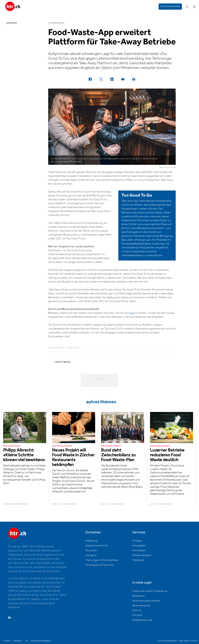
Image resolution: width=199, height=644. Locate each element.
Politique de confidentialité (41, 641)
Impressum (17, 641)
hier (132, 313)
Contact (137, 615)
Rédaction (139, 596)
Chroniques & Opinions (99, 565)
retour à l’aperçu (63, 362)
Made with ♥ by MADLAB (188, 641)
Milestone (138, 560)
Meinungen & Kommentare (102, 560)
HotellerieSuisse (142, 620)
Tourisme (91, 550)
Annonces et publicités (146, 601)
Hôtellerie (91, 541)
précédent (12, 23)
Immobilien (139, 550)
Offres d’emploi (142, 555)
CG (26, 641)
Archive (137, 610)
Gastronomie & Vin (97, 546)
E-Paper (137, 541)
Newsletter (139, 546)
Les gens (91, 555)
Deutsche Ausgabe (170, 6)
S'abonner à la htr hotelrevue (150, 591)
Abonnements (141, 606)
